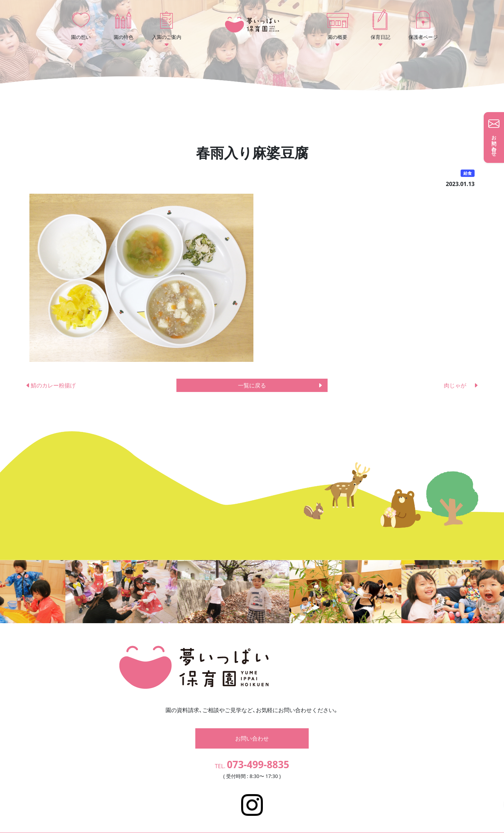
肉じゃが (461, 385)
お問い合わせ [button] (252, 728)
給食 (468, 173)
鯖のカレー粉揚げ (50, 385)
